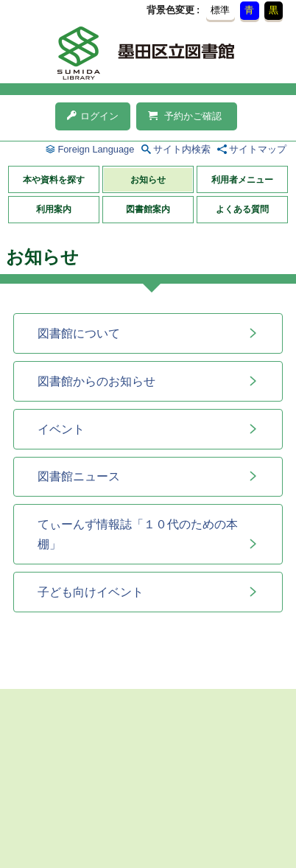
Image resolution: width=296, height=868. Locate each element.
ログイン (93, 116)
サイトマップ (258, 149)
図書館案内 (148, 209)
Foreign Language (96, 149)
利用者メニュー (242, 180)
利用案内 (54, 209)
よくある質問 (242, 209)
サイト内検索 (182, 149)
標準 (220, 10)
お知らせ (148, 180)
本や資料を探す (54, 180)
